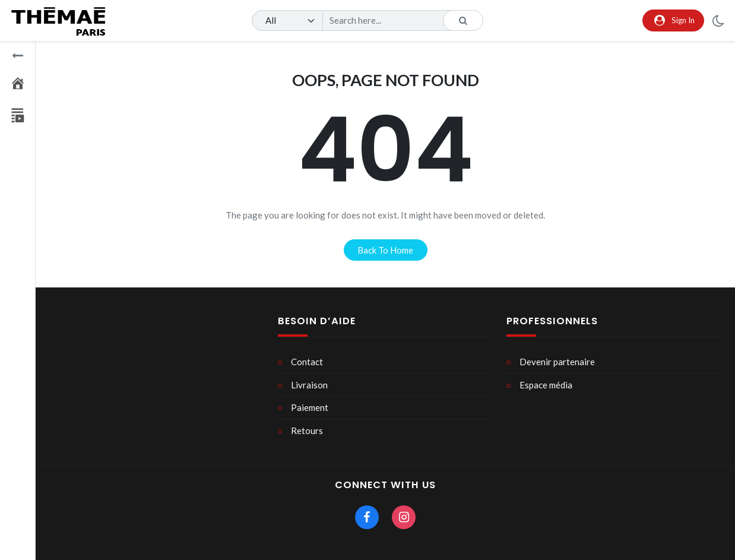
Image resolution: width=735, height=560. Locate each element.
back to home (385, 250)
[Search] (367, 21)
